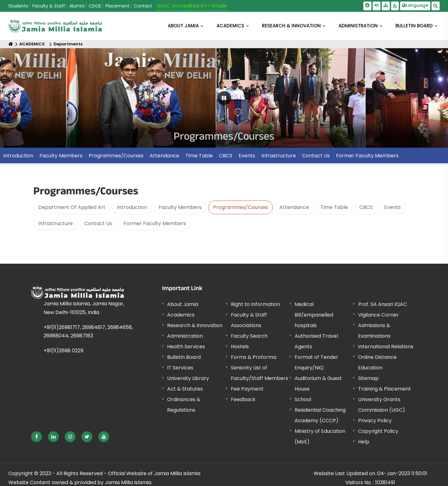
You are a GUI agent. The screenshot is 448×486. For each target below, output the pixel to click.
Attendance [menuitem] (164, 158)
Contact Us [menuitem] (316, 158)
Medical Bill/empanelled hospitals (314, 315)
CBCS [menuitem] (226, 158)
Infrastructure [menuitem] (279, 158)
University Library (188, 378)
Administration (185, 336)
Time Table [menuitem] (199, 158)
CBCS (366, 207)
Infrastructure (56, 223)
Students (18, 6)
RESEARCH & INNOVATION (291, 26)
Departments (68, 44)
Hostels (240, 347)
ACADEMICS (230, 26)
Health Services (186, 347)
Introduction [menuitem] (18, 158)
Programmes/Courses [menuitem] (116, 158)
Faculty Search (249, 336)
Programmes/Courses (240, 207)
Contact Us (98, 223)
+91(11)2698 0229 (63, 351)
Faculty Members (180, 207)
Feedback (243, 399)
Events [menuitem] (247, 158)
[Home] (11, 44)
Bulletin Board (184, 357)
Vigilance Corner (378, 315)
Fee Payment (247, 389)
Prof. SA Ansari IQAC (383, 304)
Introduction (132, 207)
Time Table (334, 207)
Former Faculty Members (155, 223)
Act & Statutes (185, 389)
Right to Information (255, 304)
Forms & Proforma (254, 357)
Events (392, 207)
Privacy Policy (375, 421)
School (303, 399)
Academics (181, 315)
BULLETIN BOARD (414, 26)
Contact (143, 6)
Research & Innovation (195, 325)
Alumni (77, 6)
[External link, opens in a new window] (37, 437)
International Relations (386, 347)
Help (364, 442)
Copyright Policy (378, 431)
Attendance (294, 207)
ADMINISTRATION (358, 26)
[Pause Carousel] (224, 98)
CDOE (95, 6)
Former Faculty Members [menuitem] (367, 158)
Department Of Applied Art (72, 207)
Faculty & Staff (49, 6)
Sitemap (368, 378)
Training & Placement (385, 389)
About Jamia (183, 26)
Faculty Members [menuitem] (61, 158)
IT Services (180, 368)
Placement (117, 6)
